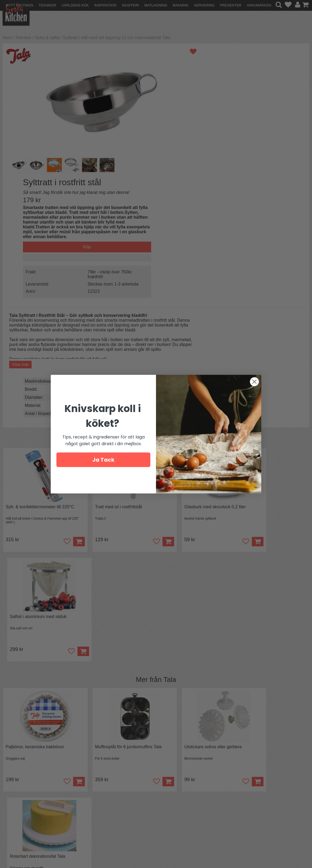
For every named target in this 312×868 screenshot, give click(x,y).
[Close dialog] (254, 382)
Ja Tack (103, 460)
